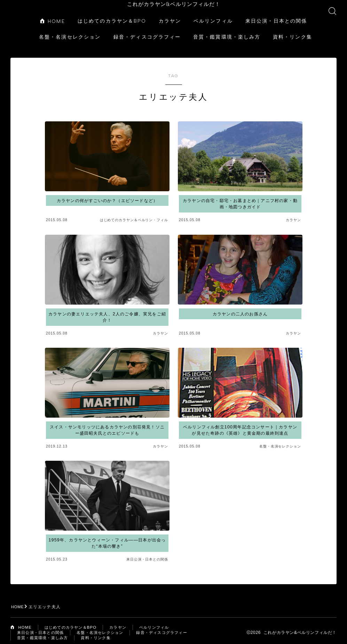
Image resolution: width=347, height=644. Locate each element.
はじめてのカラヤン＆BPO (112, 15)
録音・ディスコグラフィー (147, 31)
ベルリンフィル (213, 15)
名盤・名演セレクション (70, 31)
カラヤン (170, 15)
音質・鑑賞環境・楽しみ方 (227, 31)
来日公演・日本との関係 (276, 15)
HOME (53, 15)
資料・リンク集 (293, 31)
